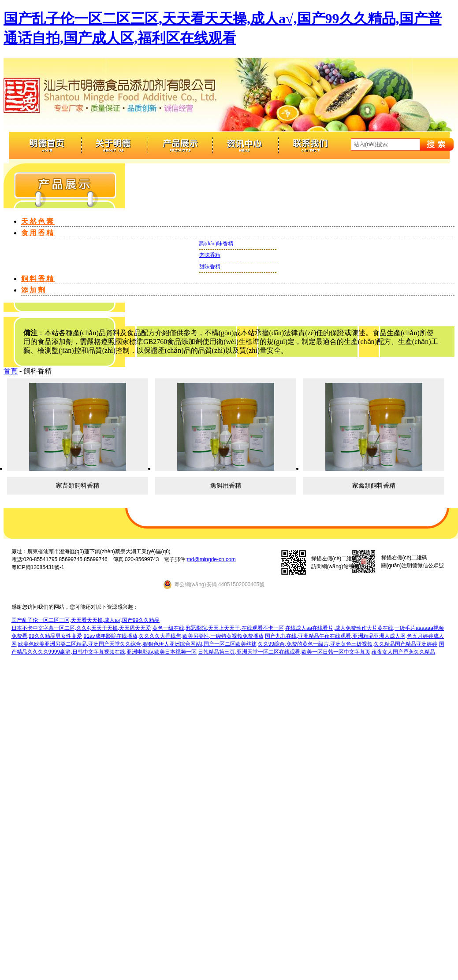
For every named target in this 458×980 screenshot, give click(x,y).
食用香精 (38, 233)
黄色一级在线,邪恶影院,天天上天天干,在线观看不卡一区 (218, 628)
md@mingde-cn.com (211, 559)
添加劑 (34, 290)
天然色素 (38, 221)
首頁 (11, 371)
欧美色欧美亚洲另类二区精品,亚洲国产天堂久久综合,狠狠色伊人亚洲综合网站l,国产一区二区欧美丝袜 (137, 644)
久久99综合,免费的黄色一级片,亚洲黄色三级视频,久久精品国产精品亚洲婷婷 (348, 644)
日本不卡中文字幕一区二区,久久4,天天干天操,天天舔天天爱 (81, 628)
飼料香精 (38, 279)
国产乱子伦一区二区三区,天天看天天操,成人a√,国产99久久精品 (86, 620)
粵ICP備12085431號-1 (38, 567)
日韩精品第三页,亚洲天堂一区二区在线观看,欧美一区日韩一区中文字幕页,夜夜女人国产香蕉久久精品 (317, 652)
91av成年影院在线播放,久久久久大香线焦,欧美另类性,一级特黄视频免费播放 (174, 636)
